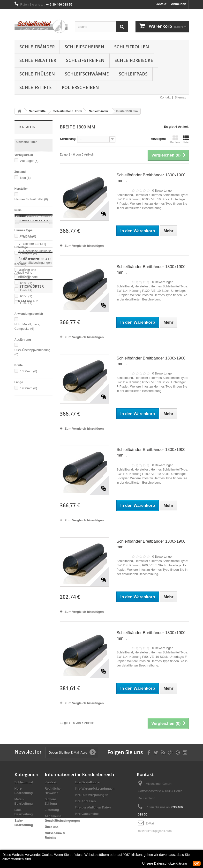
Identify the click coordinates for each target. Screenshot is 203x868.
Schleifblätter (38, 60)
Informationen (34, 410)
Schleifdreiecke (134, 60)
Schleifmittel (24, 782)
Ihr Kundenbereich (94, 774)
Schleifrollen (132, 47)
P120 (26, 290)
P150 (26, 296)
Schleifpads (133, 74)
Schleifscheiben (84, 47)
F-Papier (28, 253)
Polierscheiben (80, 87)
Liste (186, 139)
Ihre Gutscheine (87, 814)
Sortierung (68, 139)
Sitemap (180, 97)
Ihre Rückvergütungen (92, 795)
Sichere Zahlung (34, 430)
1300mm (29, 371)
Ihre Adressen (85, 801)
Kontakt (160, 4)
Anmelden (179, 4)
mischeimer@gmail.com (154, 831)
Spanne (20, 216)
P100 (26, 283)
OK (197, 863)
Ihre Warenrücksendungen (95, 789)
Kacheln (175, 139)
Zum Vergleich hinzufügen (84, 246)
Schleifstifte (36, 87)
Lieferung (30, 423)
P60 (25, 270)
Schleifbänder (37, 47)
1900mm (29, 388)
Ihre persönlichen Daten (93, 807)
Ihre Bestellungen (88, 782)
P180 (26, 303)
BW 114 (28, 236)
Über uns (29, 457)
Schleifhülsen (37, 74)
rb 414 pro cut (27, 524)
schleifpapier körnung (27, 534)
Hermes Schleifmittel (31, 199)
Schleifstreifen (85, 60)
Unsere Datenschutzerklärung (165, 863)
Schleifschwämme (87, 74)
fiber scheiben (28, 543)
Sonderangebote (35, 475)
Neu (25, 178)
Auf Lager (29, 161)
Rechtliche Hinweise (37, 438)
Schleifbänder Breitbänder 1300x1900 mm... (151, 178)
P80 (25, 277)
